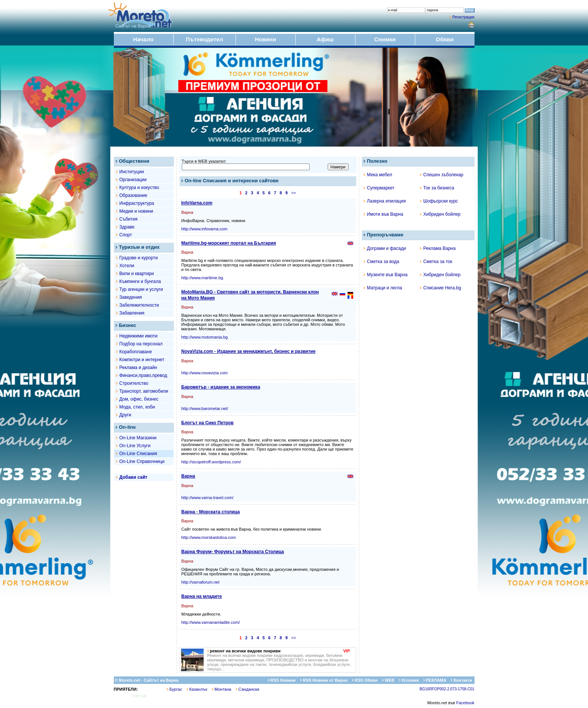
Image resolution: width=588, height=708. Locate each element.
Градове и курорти (139, 258)
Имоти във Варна (384, 214)
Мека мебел (378, 175)
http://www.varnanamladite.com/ (211, 622)
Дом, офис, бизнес (139, 399)
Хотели (127, 266)
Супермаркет (379, 188)
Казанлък (197, 689)
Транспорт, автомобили (144, 391)
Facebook (465, 703)
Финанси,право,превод (143, 375)
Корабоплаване (136, 352)
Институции (132, 172)
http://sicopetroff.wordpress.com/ (211, 462)
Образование (133, 195)
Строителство (134, 383)
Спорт (126, 235)
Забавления (132, 313)
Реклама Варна (438, 248)
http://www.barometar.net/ (205, 408)
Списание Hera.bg (441, 288)
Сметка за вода (382, 262)
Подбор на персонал (141, 344)
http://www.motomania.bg (205, 337)
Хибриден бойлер (440, 214)
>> (294, 193)
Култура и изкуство (139, 188)
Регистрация (463, 17)
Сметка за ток (436, 262)
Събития (128, 219)
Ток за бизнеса (437, 188)
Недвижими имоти (139, 336)
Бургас (175, 689)
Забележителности (139, 305)
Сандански (248, 689)
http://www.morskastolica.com (209, 537)
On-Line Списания (138, 454)
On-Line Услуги (135, 446)
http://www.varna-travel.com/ (208, 498)
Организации (133, 180)
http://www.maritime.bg (202, 278)
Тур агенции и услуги (141, 289)
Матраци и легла (383, 288)
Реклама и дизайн (138, 368)
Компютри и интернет (142, 360)
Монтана (222, 689)
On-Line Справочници (142, 461)
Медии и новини (136, 211)
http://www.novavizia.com (205, 373)
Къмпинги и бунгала (140, 281)
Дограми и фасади (385, 248)
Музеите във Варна (386, 275)
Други (125, 415)
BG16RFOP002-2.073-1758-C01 (447, 689)
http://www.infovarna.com (205, 229)
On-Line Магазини (138, 438)
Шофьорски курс (439, 201)
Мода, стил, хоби (137, 407)
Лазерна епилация (385, 201)
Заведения (131, 297)
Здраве (127, 227)
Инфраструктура (137, 203)
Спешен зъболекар (442, 175)
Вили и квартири (137, 274)
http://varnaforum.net (201, 582)
